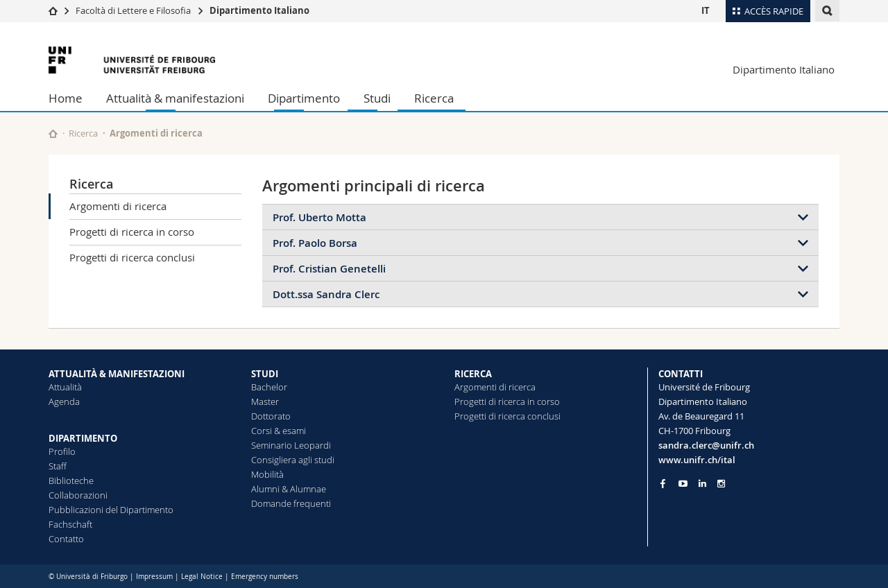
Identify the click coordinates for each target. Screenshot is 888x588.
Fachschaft (70, 524)
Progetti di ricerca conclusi (132, 257)
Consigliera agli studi (293, 460)
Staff (58, 466)
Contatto (66, 539)
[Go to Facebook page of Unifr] (663, 483)
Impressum (154, 577)
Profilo (62, 451)
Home (66, 98)
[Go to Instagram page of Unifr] (721, 484)
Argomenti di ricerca (118, 206)
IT (706, 10)
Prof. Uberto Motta (319, 217)
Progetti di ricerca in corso (132, 232)
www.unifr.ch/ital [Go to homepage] (697, 460)
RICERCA (473, 374)
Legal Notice (202, 577)
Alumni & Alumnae (289, 489)
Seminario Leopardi (291, 445)
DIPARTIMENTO (83, 438)
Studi (377, 98)
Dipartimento (304, 98)
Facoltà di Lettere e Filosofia (133, 10)
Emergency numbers (265, 577)
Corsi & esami (279, 431)
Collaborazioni (78, 495)
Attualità (65, 387)
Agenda (64, 401)
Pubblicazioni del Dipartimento (111, 510)
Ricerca (434, 98)
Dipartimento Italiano (259, 10)
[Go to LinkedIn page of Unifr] (702, 484)
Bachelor (269, 387)
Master (265, 401)
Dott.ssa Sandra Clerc (326, 294)
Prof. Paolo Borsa (315, 243)
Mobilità (267, 474)
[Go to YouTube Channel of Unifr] (683, 484)
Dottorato (271, 416)
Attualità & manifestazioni (175, 98)
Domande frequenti (291, 503)
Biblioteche (71, 481)
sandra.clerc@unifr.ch (706, 445)
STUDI (265, 374)
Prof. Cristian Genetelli (329, 269)
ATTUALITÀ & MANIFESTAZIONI (117, 374)
